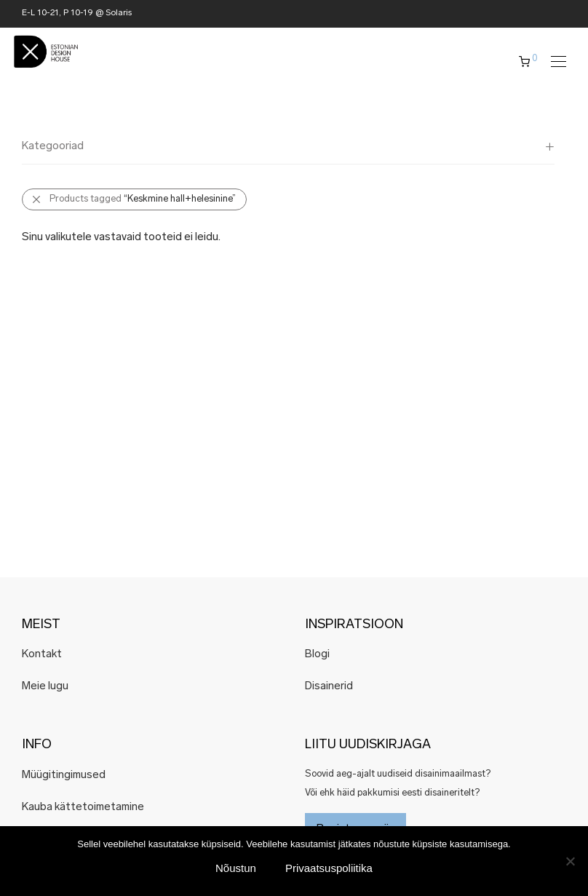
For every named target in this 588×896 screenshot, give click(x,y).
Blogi (317, 655)
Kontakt (42, 655)
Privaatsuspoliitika (329, 868)
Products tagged (143, 199)
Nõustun (236, 868)
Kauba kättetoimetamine (83, 808)
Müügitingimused (64, 776)
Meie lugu (45, 687)
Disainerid (329, 687)
